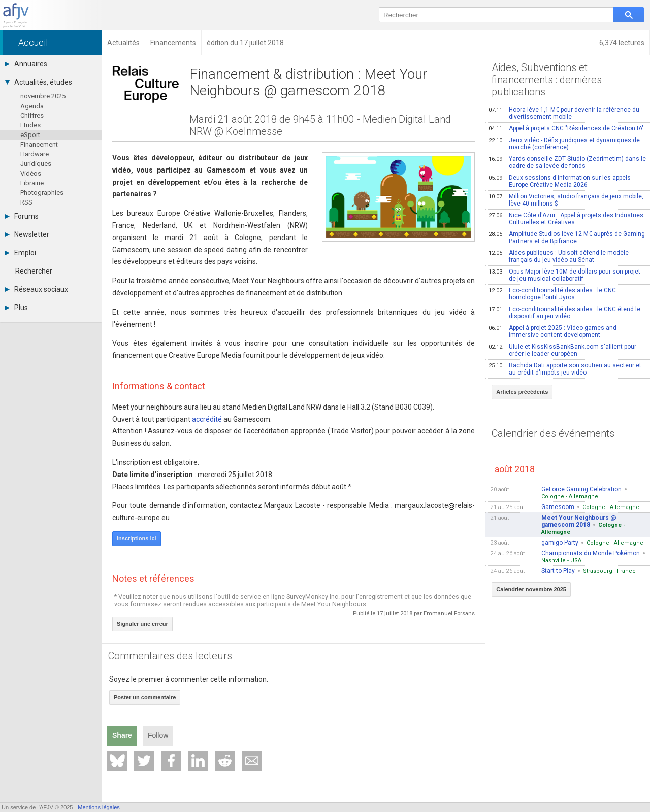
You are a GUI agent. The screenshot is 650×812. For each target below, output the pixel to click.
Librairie (32, 183)
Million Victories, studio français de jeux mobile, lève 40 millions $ (566, 200)
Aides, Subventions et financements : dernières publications (547, 80)
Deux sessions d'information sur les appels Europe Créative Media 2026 (560, 181)
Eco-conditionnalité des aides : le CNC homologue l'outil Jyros (552, 294)
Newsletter (27, 234)
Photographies (42, 193)
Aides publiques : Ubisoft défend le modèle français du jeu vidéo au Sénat (559, 256)
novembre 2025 (43, 96)
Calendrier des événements (553, 433)
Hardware (35, 154)
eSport (30, 135)
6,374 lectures (622, 43)
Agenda (32, 106)
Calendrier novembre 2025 (531, 589)
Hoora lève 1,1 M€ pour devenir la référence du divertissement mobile (564, 113)
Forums (22, 216)
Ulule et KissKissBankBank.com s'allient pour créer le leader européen (562, 350)
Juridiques (36, 164)
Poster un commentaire (145, 697)
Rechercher (34, 271)
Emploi (21, 253)
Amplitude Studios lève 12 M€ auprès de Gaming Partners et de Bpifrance (567, 238)
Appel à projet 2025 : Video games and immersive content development (552, 331)
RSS (26, 202)
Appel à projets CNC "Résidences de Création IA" (566, 128)
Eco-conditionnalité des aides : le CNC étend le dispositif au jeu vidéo (564, 313)
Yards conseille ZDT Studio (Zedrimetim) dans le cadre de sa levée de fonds (567, 162)
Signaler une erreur (142, 624)
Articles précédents (522, 392)
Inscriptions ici (137, 538)
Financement (39, 144)
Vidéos (31, 173)
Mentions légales (99, 807)
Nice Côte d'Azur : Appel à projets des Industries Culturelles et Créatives (566, 219)
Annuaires (26, 64)
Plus (17, 308)
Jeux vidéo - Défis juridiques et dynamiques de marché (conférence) (564, 144)
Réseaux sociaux (37, 289)
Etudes (30, 125)
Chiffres (32, 115)
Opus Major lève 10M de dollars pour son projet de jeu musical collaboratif (564, 275)
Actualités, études (39, 82)
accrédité (207, 419)
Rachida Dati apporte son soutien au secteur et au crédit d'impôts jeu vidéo (565, 369)
